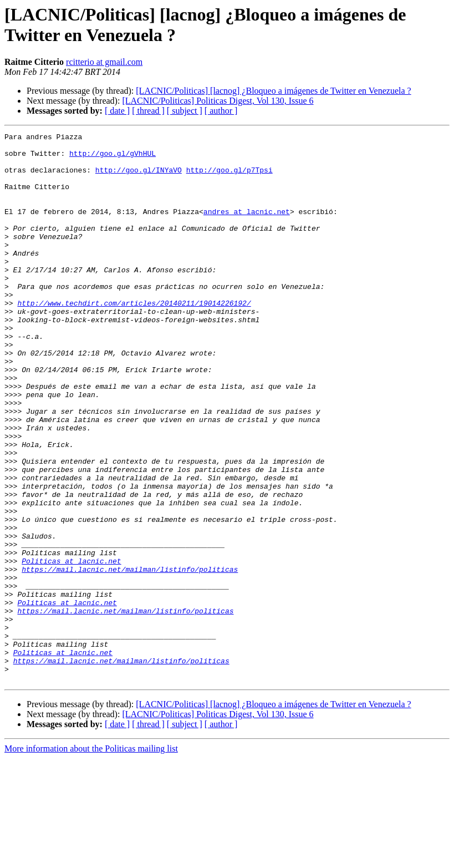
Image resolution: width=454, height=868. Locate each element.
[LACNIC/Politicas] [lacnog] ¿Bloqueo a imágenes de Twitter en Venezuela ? (273, 91)
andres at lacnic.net (247, 228)
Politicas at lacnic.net (71, 647)
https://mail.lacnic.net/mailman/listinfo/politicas (130, 657)
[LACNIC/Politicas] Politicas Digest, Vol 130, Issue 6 (218, 101)
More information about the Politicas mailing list (91, 858)
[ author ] (221, 111)
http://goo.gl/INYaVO (139, 178)
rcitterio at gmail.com (104, 62)
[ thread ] (148, 111)
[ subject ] (185, 111)
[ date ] (117, 111)
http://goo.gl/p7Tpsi (229, 178)
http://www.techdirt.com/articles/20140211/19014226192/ (134, 338)
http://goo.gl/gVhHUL (113, 158)
